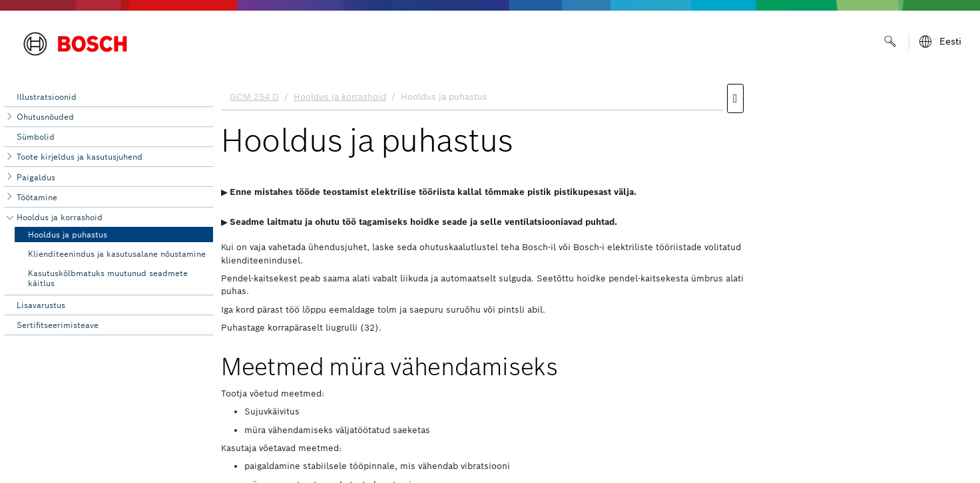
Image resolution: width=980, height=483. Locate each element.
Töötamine (37, 197)
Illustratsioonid (47, 97)
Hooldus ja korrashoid (60, 217)
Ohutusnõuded (45, 117)
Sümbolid (36, 137)
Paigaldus (36, 177)
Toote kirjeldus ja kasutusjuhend (80, 157)
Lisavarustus (41, 305)
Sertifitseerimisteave (58, 325)
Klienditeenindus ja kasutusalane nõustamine (117, 254)
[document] (597, 280)
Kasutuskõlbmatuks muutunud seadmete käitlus (108, 278)
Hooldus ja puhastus (68, 235)
